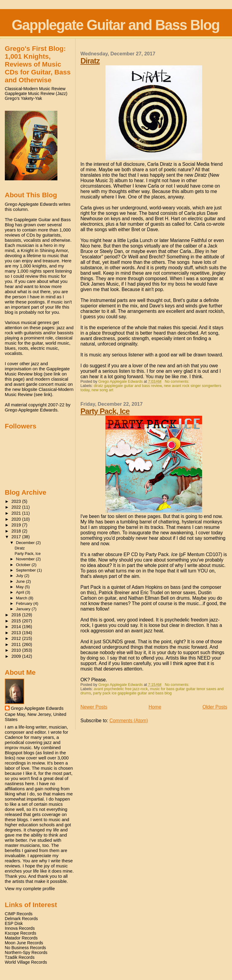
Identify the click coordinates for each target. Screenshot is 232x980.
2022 (17, 507)
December (26, 543)
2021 (17, 513)
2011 (17, 644)
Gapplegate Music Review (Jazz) (36, 93)
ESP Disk (14, 923)
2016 (17, 615)
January (24, 609)
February (25, 603)
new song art (102, 390)
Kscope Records (21, 933)
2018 (17, 531)
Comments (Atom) (129, 721)
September (27, 570)
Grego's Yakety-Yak (23, 98)
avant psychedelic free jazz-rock (121, 689)
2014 (17, 627)
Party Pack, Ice (105, 411)
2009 (17, 656)
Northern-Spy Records (26, 952)
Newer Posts (94, 707)
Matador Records (21, 938)
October (24, 565)
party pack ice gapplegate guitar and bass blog (132, 693)
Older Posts (215, 707)
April (21, 592)
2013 (17, 633)
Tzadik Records (20, 957)
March (22, 598)
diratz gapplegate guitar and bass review (128, 386)
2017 (17, 537)
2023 (17, 501)
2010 (17, 650)
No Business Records (25, 948)
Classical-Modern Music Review (35, 89)
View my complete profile (30, 888)
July (20, 576)
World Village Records (26, 962)
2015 (17, 621)
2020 (17, 519)
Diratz (90, 61)
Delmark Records (21, 919)
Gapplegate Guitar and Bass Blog (115, 25)
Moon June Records (24, 943)
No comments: (177, 382)
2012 (17, 638)
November (26, 559)
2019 (17, 525)
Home (155, 707)
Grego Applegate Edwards (37, 708)
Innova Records (20, 928)
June (21, 581)
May (20, 587)
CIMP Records (19, 914)
